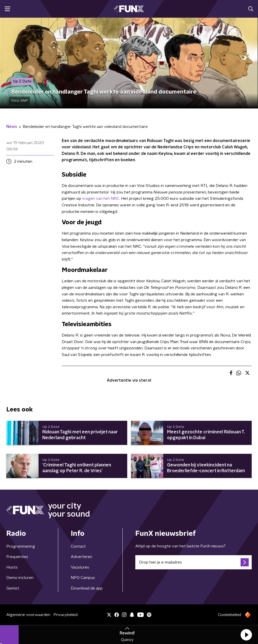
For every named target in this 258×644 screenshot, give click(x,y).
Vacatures (80, 567)
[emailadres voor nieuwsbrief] (193, 562)
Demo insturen (20, 578)
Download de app (87, 588)
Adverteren (82, 557)
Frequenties (17, 557)
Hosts (12, 567)
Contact (78, 546)
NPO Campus (83, 578)
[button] (246, 635)
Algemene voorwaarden (28, 615)
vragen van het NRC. (101, 199)
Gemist (13, 588)
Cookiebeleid (230, 615)
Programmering (21, 546)
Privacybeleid (66, 615)
